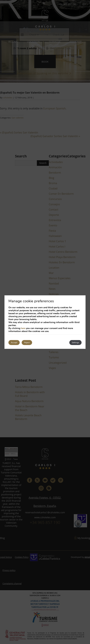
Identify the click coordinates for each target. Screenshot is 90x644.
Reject (27, 343)
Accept (14, 343)
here (23, 328)
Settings (75, 343)
